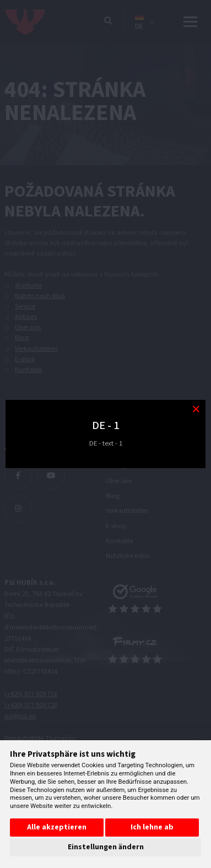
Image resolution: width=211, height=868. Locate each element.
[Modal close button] (196, 409)
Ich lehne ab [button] (152, 827)
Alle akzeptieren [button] (57, 827)
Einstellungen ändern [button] (106, 847)
